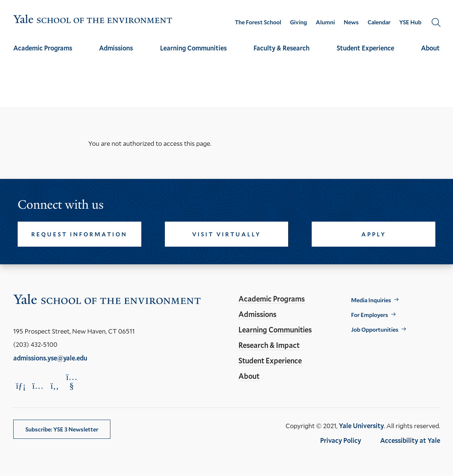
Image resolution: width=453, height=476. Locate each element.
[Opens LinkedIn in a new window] (21, 386)
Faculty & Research (282, 48)
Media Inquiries (371, 300)
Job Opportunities (375, 329)
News (351, 22)
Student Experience (365, 48)
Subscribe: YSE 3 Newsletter (62, 429)
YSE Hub (410, 22)
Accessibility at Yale (410, 440)
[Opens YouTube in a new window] (72, 381)
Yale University (361, 426)
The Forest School (258, 22)
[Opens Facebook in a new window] (55, 386)
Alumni (325, 22)
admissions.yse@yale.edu (50, 358)
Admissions (116, 48)
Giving (298, 22)
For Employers (370, 315)
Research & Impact (269, 345)
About (430, 48)
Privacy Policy (341, 440)
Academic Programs (43, 48)
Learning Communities (193, 48)
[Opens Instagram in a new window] (38, 386)
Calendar (379, 22)
